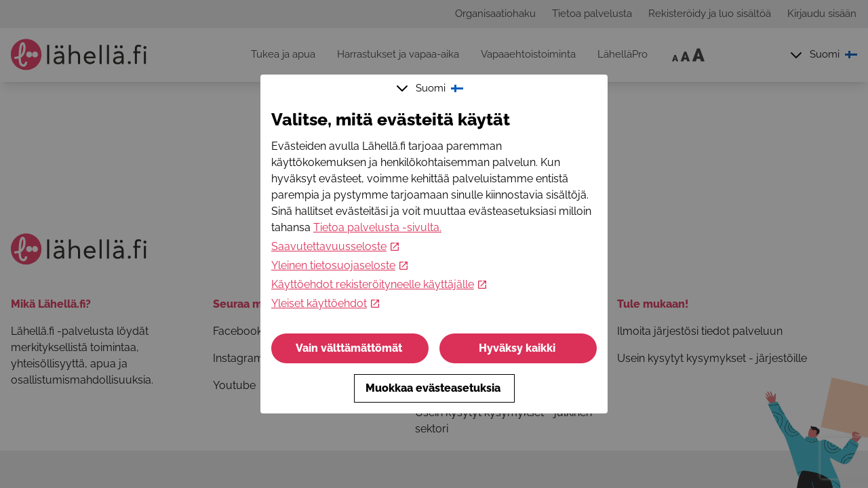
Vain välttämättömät (350, 348)
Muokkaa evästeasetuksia (434, 388)
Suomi (431, 88)
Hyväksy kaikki (518, 348)
